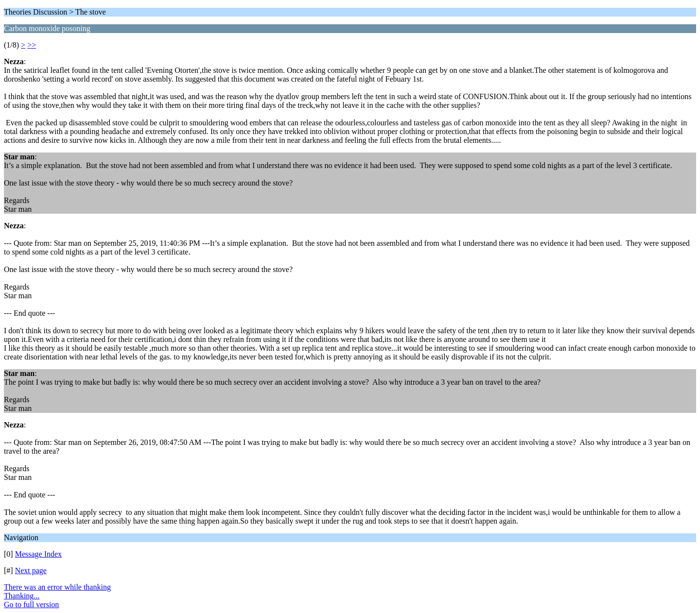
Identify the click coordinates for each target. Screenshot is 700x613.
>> (32, 45)
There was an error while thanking (57, 587)
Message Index (38, 554)
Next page (31, 570)
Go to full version (31, 604)
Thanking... (22, 596)
